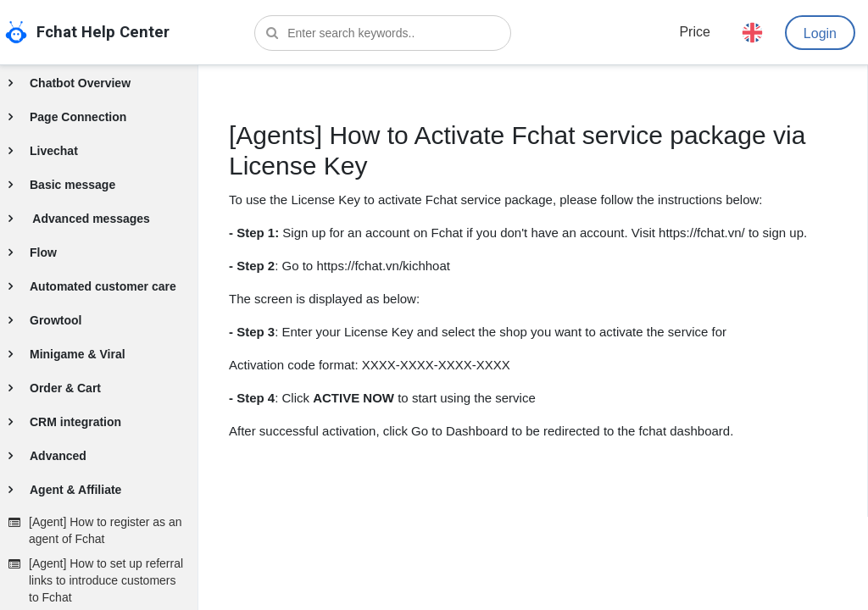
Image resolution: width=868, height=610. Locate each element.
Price (694, 32)
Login (820, 33)
